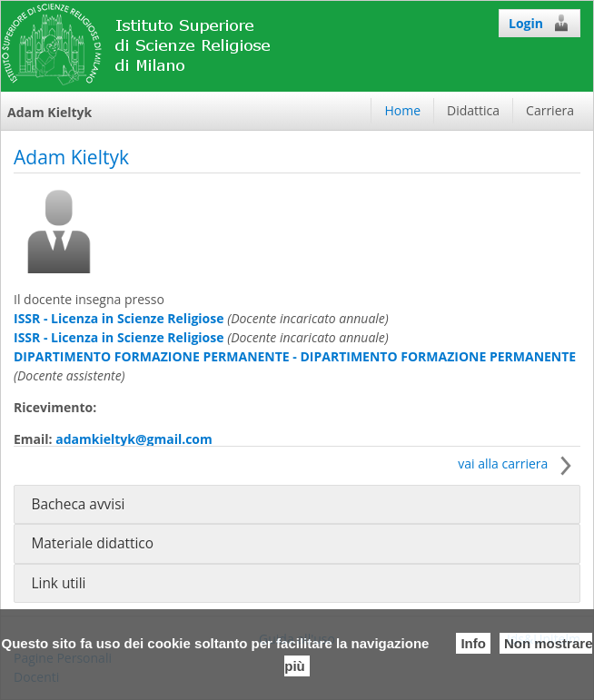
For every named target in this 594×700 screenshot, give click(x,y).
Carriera (550, 110)
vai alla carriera (519, 463)
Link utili (58, 583)
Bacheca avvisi (78, 504)
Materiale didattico (92, 543)
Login (540, 23)
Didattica (473, 110)
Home (402, 110)
